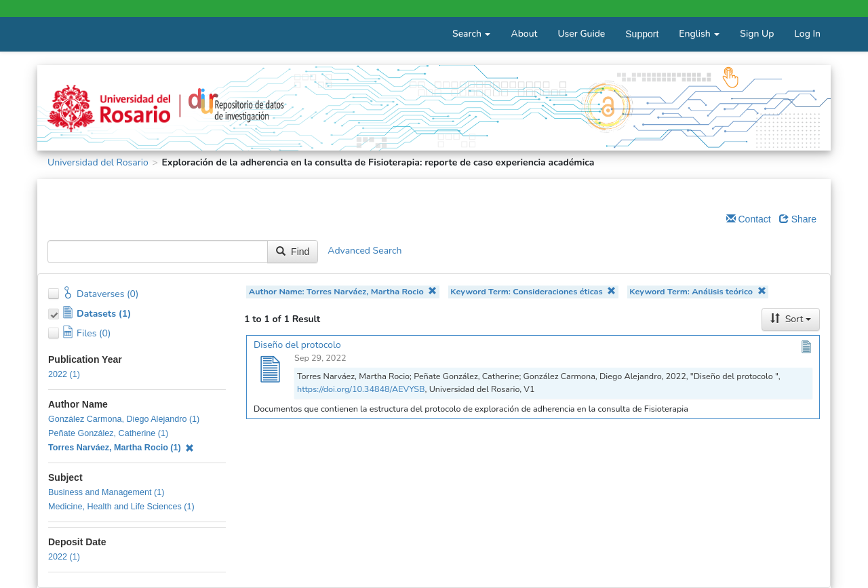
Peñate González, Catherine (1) (108, 433)
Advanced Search (364, 251)
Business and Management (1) (106, 492)
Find (293, 252)
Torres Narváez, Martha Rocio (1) (121, 448)
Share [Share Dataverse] (798, 219)
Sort (791, 319)
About (524, 34)
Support (642, 34)
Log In (807, 34)
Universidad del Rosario (98, 162)
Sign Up (757, 34)
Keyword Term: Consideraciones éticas (533, 291)
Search (471, 34)
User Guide (581, 34)
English (699, 34)
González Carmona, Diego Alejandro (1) (124, 419)
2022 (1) (64, 374)
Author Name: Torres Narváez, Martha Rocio (343, 291)
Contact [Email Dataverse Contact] (749, 219)
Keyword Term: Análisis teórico (697, 291)
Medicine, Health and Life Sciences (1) (121, 507)
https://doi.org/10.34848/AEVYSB (361, 389)
